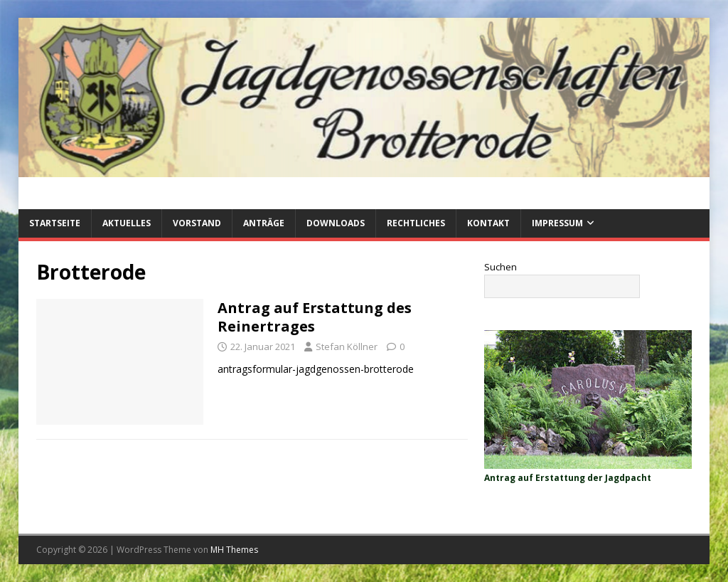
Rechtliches (416, 223)
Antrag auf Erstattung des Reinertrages (315, 317)
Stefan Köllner (347, 346)
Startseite (55, 223)
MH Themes (234, 550)
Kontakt (488, 223)
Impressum (557, 223)
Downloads (336, 223)
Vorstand (197, 223)
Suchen (500, 267)
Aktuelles (127, 223)
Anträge (264, 223)
